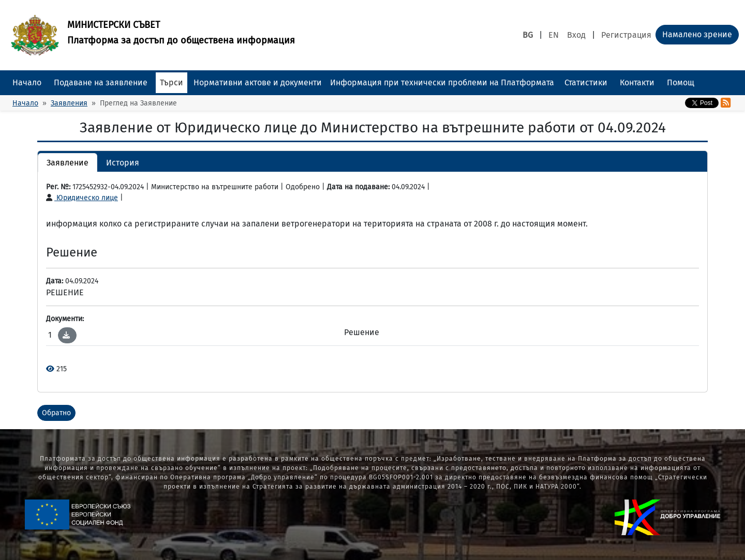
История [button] (123, 163)
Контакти (637, 82)
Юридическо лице (82, 198)
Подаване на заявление (101, 82)
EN (554, 35)
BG (528, 35)
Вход (576, 35)
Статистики (586, 82)
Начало (27, 82)
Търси (172, 82)
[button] (66, 335)
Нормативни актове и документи (258, 82)
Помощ (681, 82)
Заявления (69, 103)
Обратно (56, 413)
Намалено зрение (697, 34)
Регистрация (626, 35)
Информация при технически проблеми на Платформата (442, 82)
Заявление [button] (68, 163)
